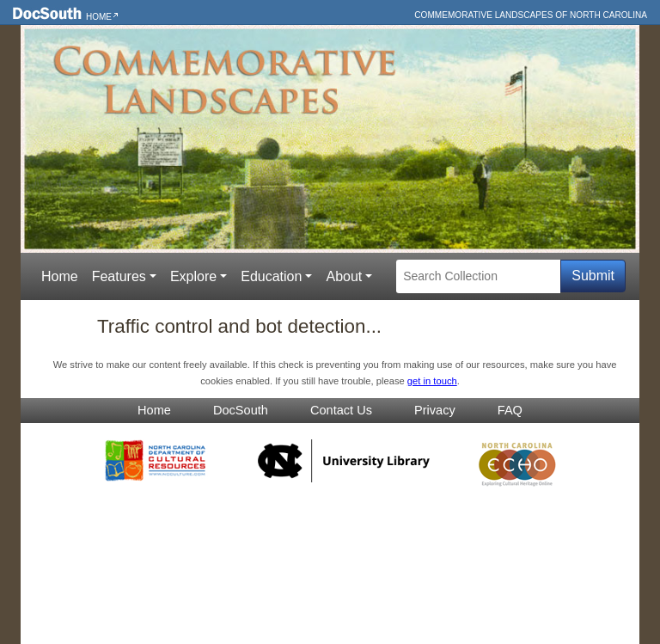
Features (119, 276)
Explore (193, 276)
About (344, 276)
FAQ (510, 410)
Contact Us (341, 410)
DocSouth (241, 410)
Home (99, 17)
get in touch (432, 381)
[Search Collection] (478, 276)
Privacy (435, 410)
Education (271, 276)
